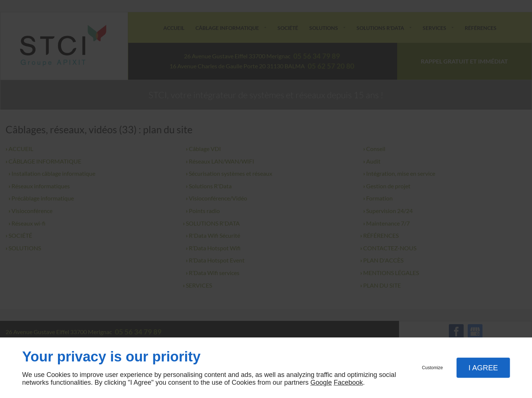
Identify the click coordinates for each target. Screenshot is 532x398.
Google (321, 382)
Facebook (348, 382)
